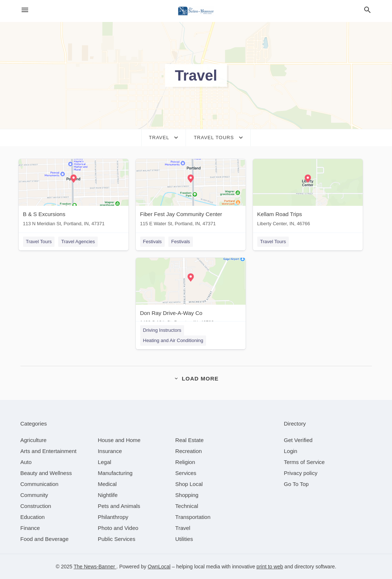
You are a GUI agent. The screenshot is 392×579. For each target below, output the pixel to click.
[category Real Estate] (190, 440)
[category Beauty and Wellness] (46, 473)
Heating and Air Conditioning (173, 340)
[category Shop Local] (189, 484)
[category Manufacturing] (115, 473)
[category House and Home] (119, 440)
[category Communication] (40, 484)
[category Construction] (36, 506)
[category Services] (186, 473)
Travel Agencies (78, 242)
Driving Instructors (162, 330)
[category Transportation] (193, 517)
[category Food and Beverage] (45, 539)
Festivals (152, 242)
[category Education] (33, 517)
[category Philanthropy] (113, 517)
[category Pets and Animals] (119, 506)
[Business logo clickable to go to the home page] (196, 11)
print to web (270, 567)
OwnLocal (159, 567)
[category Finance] (30, 528)
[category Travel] (183, 528)
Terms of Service (305, 462)
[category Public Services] (117, 539)
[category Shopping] (187, 495)
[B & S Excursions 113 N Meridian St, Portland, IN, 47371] (74, 194)
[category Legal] (104, 462)
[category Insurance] (110, 451)
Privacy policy (301, 473)
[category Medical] (107, 484)
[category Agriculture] (34, 440)
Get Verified (298, 440)
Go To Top (296, 484)
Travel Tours (39, 242)
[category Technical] (187, 506)
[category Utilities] (184, 539)
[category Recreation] (189, 451)
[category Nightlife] (108, 495)
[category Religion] (185, 462)
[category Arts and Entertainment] (48, 451)
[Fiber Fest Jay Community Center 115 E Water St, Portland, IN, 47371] (191, 194)
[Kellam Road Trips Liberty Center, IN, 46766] (308, 194)
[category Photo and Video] (118, 528)
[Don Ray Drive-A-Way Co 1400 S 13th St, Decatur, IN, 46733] (191, 293)
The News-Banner (95, 567)
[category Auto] (26, 462)
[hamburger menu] (25, 10)
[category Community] (34, 495)
